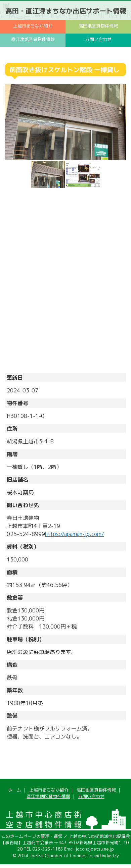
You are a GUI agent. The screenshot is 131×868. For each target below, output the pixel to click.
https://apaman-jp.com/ (75, 534)
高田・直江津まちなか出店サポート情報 (66, 11)
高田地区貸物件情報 (98, 26)
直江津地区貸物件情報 (33, 39)
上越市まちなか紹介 (33, 26)
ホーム (15, 790)
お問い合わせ (98, 39)
